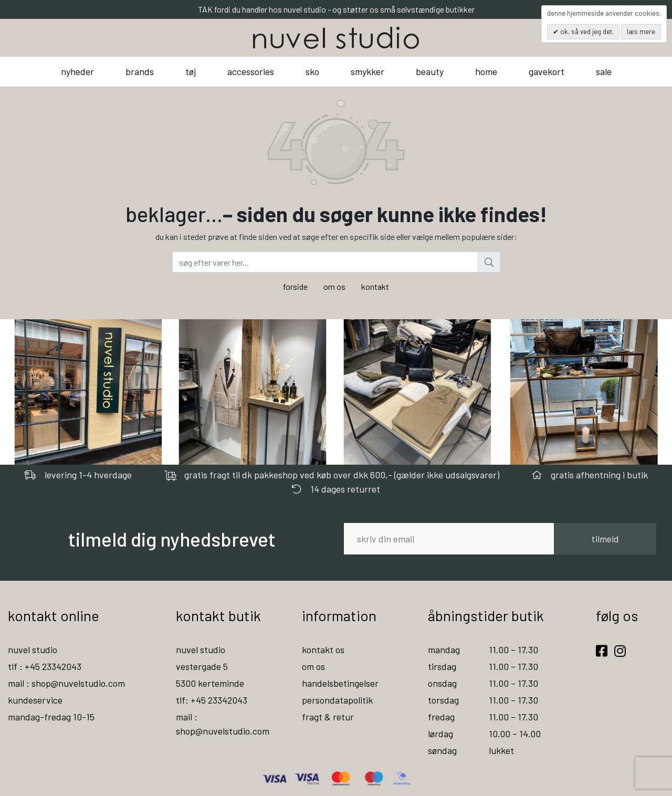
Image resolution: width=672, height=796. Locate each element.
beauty (430, 71)
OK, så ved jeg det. (586, 32)
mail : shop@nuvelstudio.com (66, 683)
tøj (191, 71)
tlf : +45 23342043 (45, 666)
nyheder (77, 71)
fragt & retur (328, 717)
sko (312, 71)
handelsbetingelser (340, 683)
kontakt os (323, 650)
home (486, 71)
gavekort (547, 71)
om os (334, 286)
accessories (251, 71)
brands (140, 71)
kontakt (375, 286)
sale (604, 71)
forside (295, 286)
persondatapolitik (337, 700)
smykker (367, 71)
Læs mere (641, 32)
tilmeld (605, 539)
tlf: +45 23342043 (212, 700)
